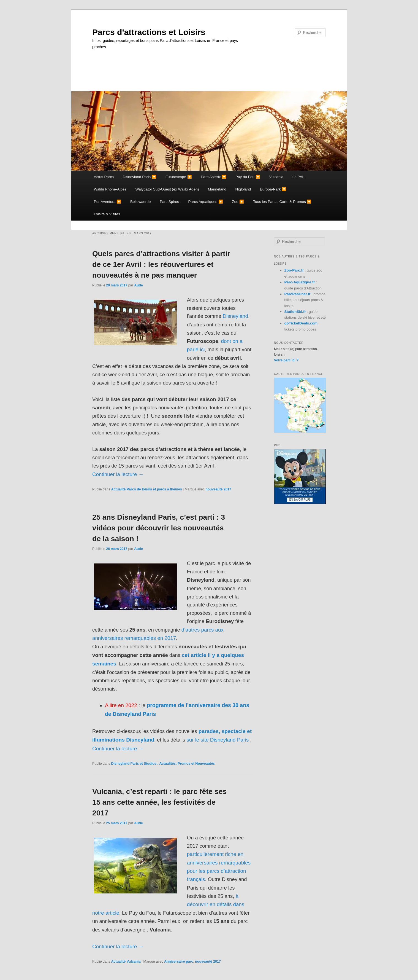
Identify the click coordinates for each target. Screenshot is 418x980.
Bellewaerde (140, 202)
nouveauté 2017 (218, 489)
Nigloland (243, 189)
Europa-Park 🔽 (273, 189)
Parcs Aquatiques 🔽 (206, 202)
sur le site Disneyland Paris (218, 740)
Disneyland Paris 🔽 (140, 177)
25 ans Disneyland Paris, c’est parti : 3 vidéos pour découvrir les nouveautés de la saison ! (159, 528)
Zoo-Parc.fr (294, 270)
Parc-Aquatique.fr (300, 282)
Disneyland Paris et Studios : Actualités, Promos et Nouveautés (163, 764)
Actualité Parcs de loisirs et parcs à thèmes (147, 489)
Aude (139, 285)
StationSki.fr (295, 312)
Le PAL (298, 177)
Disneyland (235, 316)
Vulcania (276, 177)
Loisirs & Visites (107, 214)
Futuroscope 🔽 (179, 177)
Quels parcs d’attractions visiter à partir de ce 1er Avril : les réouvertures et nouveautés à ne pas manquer (161, 264)
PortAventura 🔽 (108, 202)
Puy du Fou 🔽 (248, 177)
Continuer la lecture (118, 474)
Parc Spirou (169, 202)
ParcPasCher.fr (298, 294)
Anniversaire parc (179, 962)
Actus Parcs (104, 177)
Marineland (217, 189)
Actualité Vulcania (126, 962)
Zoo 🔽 (238, 202)
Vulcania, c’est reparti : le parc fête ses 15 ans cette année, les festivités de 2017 (159, 802)
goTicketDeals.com (301, 323)
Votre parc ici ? (286, 360)
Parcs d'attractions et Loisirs (149, 32)
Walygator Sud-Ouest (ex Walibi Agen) (167, 189)
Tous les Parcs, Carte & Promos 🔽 (282, 202)
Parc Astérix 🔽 (214, 177)
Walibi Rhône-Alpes (110, 189)
